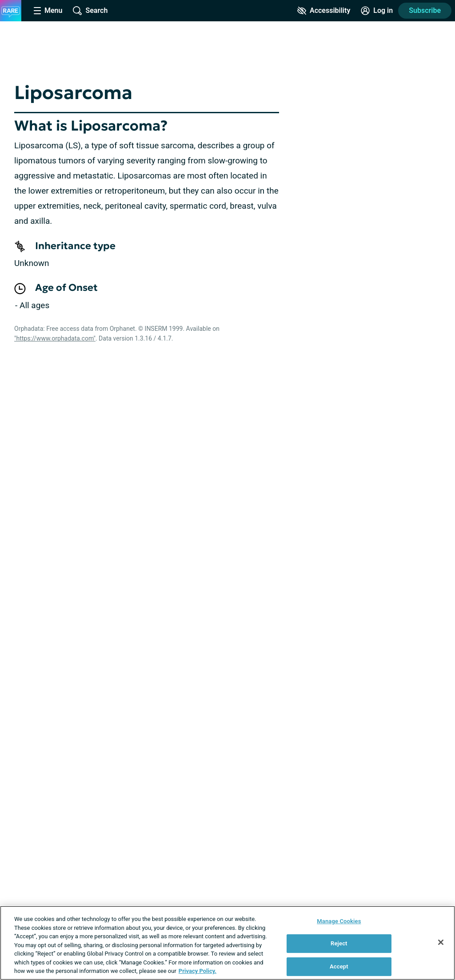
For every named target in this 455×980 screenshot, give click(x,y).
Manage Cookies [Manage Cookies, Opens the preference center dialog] (339, 921)
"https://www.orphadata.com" (55, 338)
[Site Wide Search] (90, 11)
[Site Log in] (377, 11)
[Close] (441, 942)
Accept (339, 966)
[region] (227, 943)
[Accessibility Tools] (324, 11)
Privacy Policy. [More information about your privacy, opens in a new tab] (198, 971)
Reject (339, 943)
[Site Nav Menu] (48, 11)
